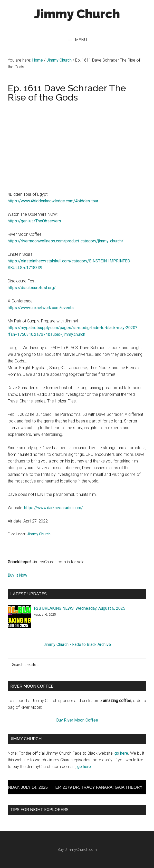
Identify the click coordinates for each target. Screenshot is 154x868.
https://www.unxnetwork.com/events (41, 308)
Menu (81, 40)
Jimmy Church (77, 14)
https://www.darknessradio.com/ (54, 508)
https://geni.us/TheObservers (34, 221)
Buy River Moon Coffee (77, 720)
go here (121, 753)
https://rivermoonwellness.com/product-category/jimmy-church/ (66, 241)
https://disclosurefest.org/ (32, 288)
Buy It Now (17, 575)
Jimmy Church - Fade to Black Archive (77, 644)
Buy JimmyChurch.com (77, 850)
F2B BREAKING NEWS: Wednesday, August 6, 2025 (80, 608)
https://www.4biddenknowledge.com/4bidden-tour (53, 201)
